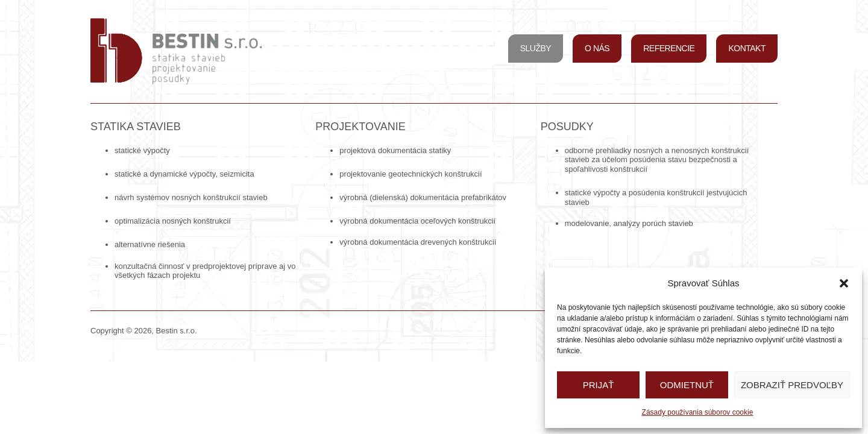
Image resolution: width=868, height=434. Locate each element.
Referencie (669, 48)
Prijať (599, 385)
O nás (597, 48)
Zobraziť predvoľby (792, 385)
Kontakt (747, 48)
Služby (536, 48)
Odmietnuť (687, 385)
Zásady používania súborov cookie (698, 412)
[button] (844, 283)
